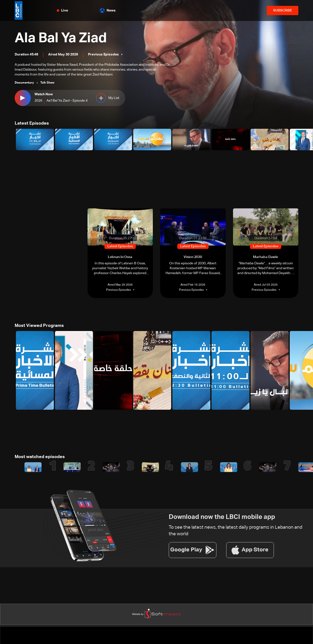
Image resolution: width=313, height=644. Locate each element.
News (108, 11)
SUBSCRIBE (283, 11)
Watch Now (44, 94)
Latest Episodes (32, 123)
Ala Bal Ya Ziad (61, 38)
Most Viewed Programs (39, 326)
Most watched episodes (40, 457)
